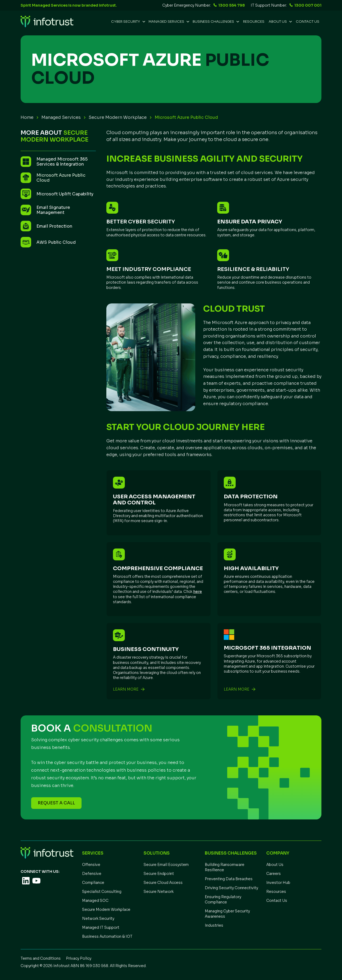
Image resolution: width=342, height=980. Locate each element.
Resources (276, 892)
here (198, 592)
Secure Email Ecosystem (166, 865)
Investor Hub (278, 883)
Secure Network (159, 892)
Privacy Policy (79, 958)
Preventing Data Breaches (229, 879)
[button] (128, 22)
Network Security (98, 918)
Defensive (92, 874)
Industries (214, 925)
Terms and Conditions (41, 958)
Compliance (93, 883)
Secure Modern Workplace (118, 117)
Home (27, 117)
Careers (274, 874)
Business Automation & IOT (107, 936)
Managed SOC (95, 901)
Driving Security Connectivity (231, 888)
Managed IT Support (101, 927)
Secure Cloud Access (163, 883)
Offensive (91, 865)
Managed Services (61, 117)
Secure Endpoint (159, 874)
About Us (275, 865)
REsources (254, 22)
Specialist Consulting (102, 892)
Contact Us (308, 22)
